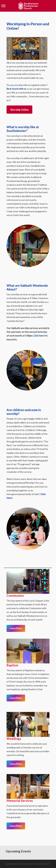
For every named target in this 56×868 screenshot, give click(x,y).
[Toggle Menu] (3, 6)
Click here (39, 336)
